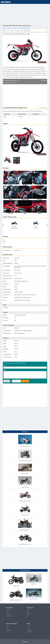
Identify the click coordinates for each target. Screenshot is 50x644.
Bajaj (28, 612)
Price (5, 31)
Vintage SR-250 (14, 228)
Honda (28, 614)
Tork (7, 626)
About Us (29, 626)
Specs (21, 31)
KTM (28, 610)
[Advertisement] (25, 14)
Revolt (8, 632)
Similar (12, 31)
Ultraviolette (9, 630)
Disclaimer (29, 632)
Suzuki (8, 610)
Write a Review (44, 80)
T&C (28, 628)
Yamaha (8, 614)
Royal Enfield (9, 616)
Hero (7, 612)
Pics (8, 31)
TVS (28, 616)
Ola (7, 628)
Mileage (17, 31)
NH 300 (36, 228)
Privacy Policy (30, 630)
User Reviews (27, 31)
